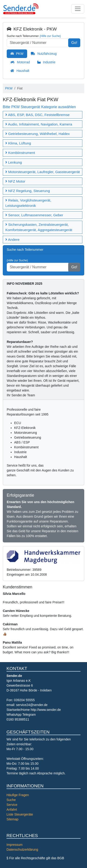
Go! (74, 43)
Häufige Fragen (18, 795)
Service (12, 805)
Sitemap (12, 819)
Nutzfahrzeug (47, 54)
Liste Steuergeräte (20, 814)
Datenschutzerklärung (22, 850)
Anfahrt (12, 810)
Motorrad (23, 62)
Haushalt (23, 71)
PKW (20, 54)
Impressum (14, 845)
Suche (11, 800)
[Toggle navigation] (78, 9)
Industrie (49, 62)
